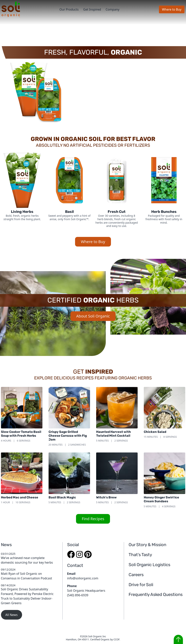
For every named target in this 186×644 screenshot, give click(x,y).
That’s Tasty (140, 555)
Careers (136, 575)
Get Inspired (92, 9)
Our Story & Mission (147, 545)
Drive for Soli (141, 585)
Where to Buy (172, 9)
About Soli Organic (93, 316)
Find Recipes (93, 519)
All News (12, 615)
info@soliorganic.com (83, 578)
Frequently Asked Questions (156, 594)
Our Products (69, 9)
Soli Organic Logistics (149, 565)
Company (112, 9)
